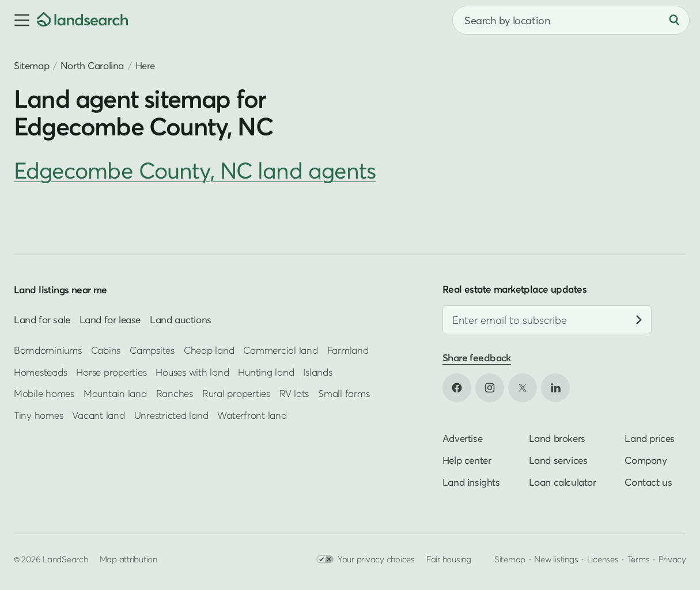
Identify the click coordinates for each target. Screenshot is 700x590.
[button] (18, 20)
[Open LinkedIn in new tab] (555, 388)
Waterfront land (252, 415)
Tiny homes (38, 415)
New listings (556, 559)
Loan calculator (563, 482)
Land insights (471, 482)
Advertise (462, 438)
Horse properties (111, 372)
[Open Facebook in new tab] (457, 388)
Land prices (650, 438)
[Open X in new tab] (523, 388)
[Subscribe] (639, 320)
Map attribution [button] (128, 559)
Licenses (603, 559)
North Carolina (92, 65)
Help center (467, 460)
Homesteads (40, 372)
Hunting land (266, 372)
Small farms (344, 393)
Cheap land (209, 350)
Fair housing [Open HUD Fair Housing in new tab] (449, 559)
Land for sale (42, 319)
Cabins (106, 350)
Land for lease (110, 319)
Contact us (648, 482)
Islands (317, 372)
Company (646, 460)
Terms (639, 559)
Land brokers (557, 438)
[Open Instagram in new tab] (490, 388)
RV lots (294, 393)
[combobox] (571, 20)
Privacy (672, 559)
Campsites (152, 350)
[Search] (674, 20)
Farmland (348, 350)
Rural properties (236, 393)
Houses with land (192, 372)
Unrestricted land (171, 415)
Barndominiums (48, 350)
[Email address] (547, 320)
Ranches (175, 393)
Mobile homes (44, 393)
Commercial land (280, 350)
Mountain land (115, 393)
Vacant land (98, 415)
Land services (558, 460)
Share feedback (477, 358)
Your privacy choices (366, 559)
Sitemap (31, 65)
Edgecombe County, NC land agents (195, 170)
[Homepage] (82, 20)
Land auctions (181, 319)
